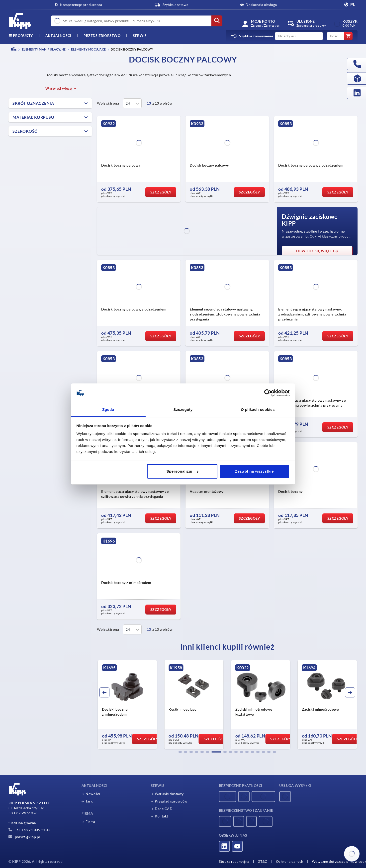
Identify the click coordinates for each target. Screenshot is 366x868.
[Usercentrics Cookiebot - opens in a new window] (268, 393)
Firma (90, 822)
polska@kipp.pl (24, 837)
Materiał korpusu (33, 117)
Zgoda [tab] (108, 409)
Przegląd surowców (171, 801)
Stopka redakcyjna (234, 862)
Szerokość (25, 131)
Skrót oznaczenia (33, 103)
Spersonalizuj (183, 471)
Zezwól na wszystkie (254, 471)
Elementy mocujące (88, 49)
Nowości (93, 794)
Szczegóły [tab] (183, 409)
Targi (90, 801)
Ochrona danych (290, 862)
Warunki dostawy (169, 794)
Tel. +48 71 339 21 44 (29, 830)
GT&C (263, 862)
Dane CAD (164, 809)
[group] (127, 705)
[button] (180, 752)
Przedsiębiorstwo (102, 36)
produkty (21, 36)
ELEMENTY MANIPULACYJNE (44, 49)
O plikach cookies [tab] (258, 409)
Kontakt (162, 816)
